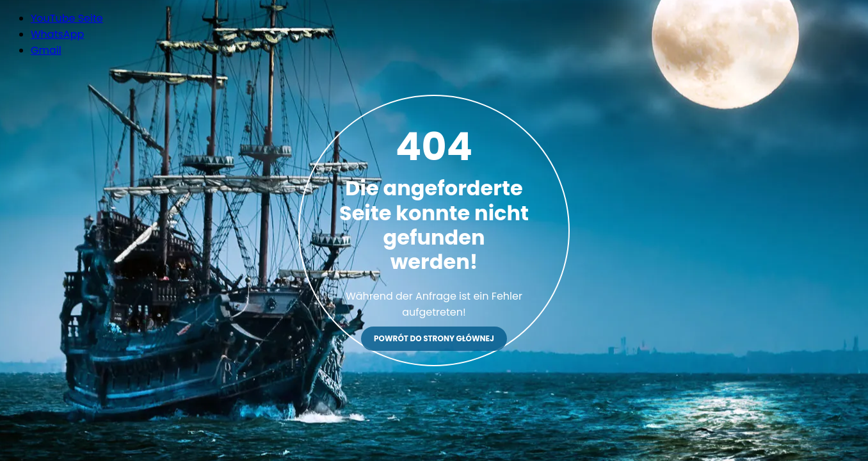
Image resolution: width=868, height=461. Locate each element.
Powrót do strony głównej (434, 338)
